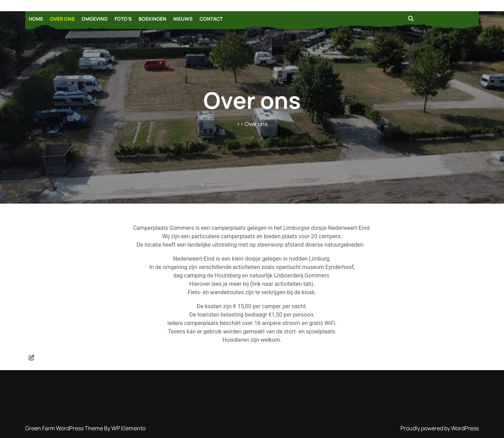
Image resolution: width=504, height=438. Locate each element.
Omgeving (94, 19)
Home (36, 19)
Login (254, 437)
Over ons (62, 19)
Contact (211, 19)
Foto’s (123, 19)
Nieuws (183, 19)
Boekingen (152, 19)
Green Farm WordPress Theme (65, 428)
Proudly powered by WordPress (440, 428)
